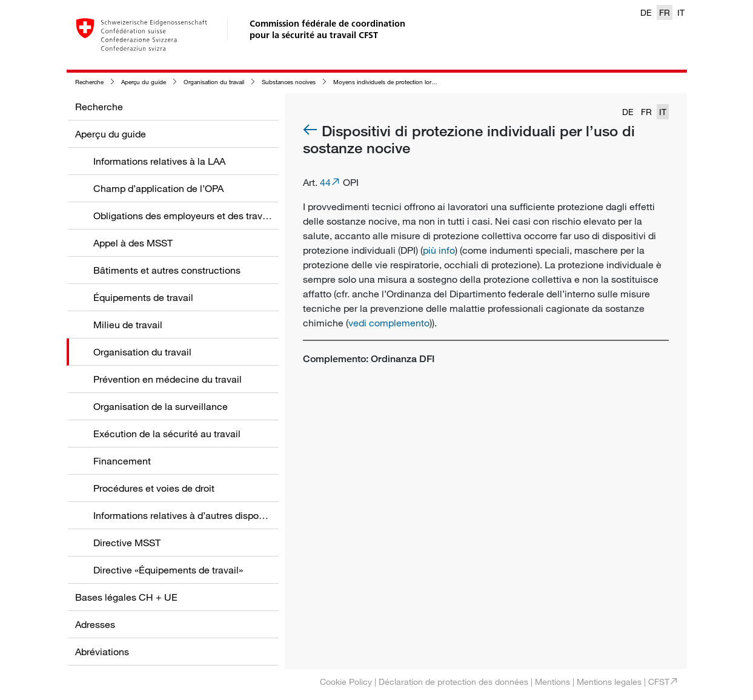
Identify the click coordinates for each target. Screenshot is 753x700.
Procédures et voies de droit (154, 488)
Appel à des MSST (133, 243)
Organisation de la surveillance (161, 406)
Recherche (89, 82)
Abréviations (102, 652)
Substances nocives (289, 82)
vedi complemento (389, 323)
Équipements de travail (143, 297)
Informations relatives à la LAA (159, 161)
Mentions (552, 682)
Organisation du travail (214, 82)
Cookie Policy (346, 682)
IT (681, 12)
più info (439, 250)
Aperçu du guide (144, 82)
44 (325, 182)
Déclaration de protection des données (453, 682)
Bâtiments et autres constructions (167, 270)
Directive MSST (127, 543)
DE (646, 12)
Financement (122, 461)
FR (665, 12)
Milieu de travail (128, 325)
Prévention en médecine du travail (168, 379)
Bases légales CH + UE (126, 597)
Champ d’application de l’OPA (158, 188)
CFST (659, 682)
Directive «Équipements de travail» (168, 570)
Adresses (95, 624)
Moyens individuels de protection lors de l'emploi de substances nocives (431, 82)
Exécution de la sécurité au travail (167, 434)
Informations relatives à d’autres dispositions (190, 515)
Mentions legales (609, 682)
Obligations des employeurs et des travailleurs (194, 216)
